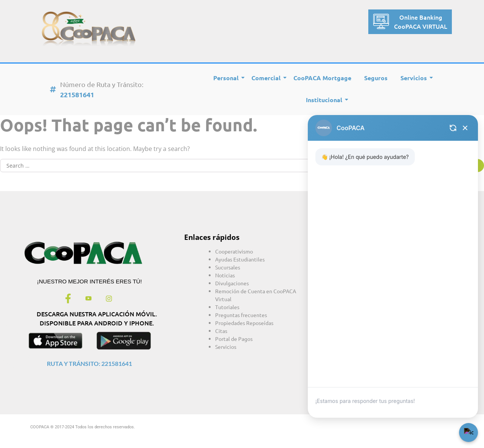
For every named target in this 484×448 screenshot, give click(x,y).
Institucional (325, 100)
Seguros (376, 78)
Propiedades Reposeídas (244, 323)
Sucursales (228, 267)
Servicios (415, 78)
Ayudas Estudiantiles (240, 259)
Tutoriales (227, 307)
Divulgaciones (232, 283)
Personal (227, 78)
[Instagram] (109, 299)
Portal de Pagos (234, 339)
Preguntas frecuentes (241, 315)
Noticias (225, 275)
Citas (221, 331)
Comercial (267, 78)
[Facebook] (68, 299)
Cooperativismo (234, 251)
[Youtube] (88, 299)
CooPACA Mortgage (322, 78)
